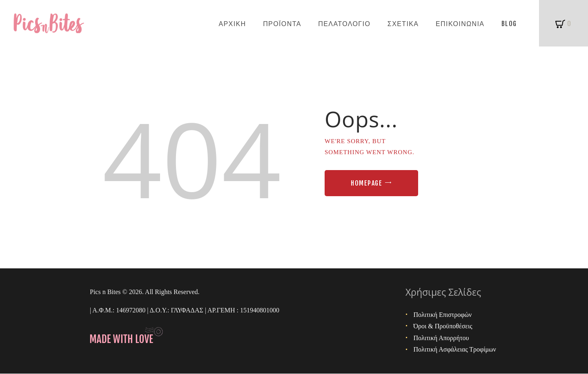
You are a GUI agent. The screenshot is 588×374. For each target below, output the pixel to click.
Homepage (366, 183)
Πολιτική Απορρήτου (441, 338)
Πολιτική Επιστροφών (443, 315)
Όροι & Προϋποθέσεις (443, 326)
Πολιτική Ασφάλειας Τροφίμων (455, 349)
